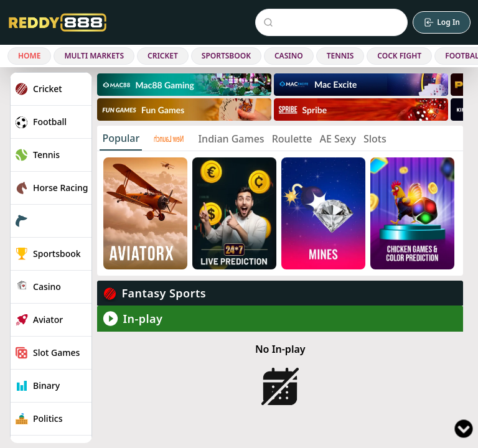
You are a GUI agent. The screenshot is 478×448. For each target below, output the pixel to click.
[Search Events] (334, 22)
